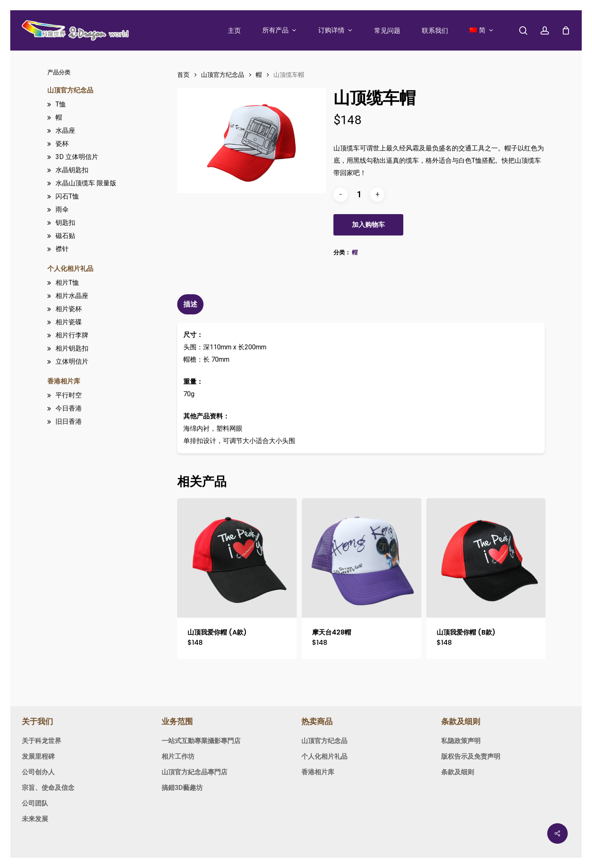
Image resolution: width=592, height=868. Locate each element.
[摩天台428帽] (362, 558)
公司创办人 (38, 772)
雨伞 (62, 209)
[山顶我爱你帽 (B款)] (486, 558)
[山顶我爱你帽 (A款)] (237, 558)
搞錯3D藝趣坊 (182, 788)
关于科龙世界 (42, 741)
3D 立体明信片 (77, 157)
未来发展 (35, 819)
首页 (183, 75)
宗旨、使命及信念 (48, 788)
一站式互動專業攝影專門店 (201, 741)
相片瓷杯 (69, 309)
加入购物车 (368, 225)
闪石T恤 (67, 196)
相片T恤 (67, 283)
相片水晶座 (72, 296)
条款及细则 (458, 772)
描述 (190, 304)
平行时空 (69, 395)
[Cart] (566, 30)
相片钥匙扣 (72, 348)
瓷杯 (62, 144)
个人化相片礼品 (70, 269)
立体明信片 (72, 361)
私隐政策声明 (461, 741)
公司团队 (35, 803)
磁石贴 (65, 236)
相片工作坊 (178, 756)
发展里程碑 (38, 756)
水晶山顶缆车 (86, 183)
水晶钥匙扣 (72, 170)
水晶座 (65, 130)
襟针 (62, 249)
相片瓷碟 (69, 322)
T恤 (61, 104)
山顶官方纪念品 (70, 90)
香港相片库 (64, 381)
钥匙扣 (65, 223)
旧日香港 (69, 421)
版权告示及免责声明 (471, 756)
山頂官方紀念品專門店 (194, 772)
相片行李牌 (72, 335)
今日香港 (69, 408)
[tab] (191, 304)
